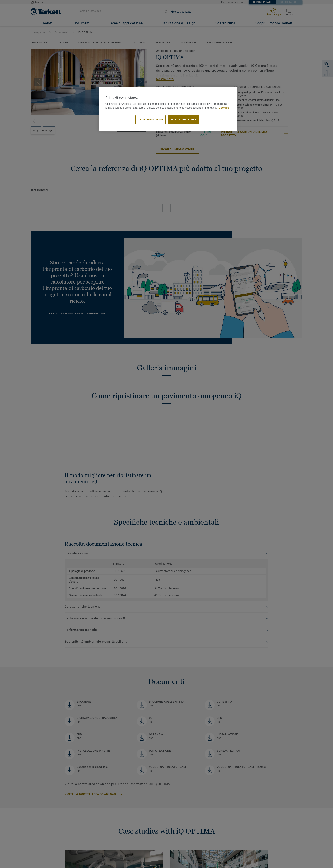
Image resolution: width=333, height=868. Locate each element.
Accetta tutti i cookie (183, 119)
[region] (168, 109)
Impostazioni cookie (151, 119)
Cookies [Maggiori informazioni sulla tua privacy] (224, 108)
